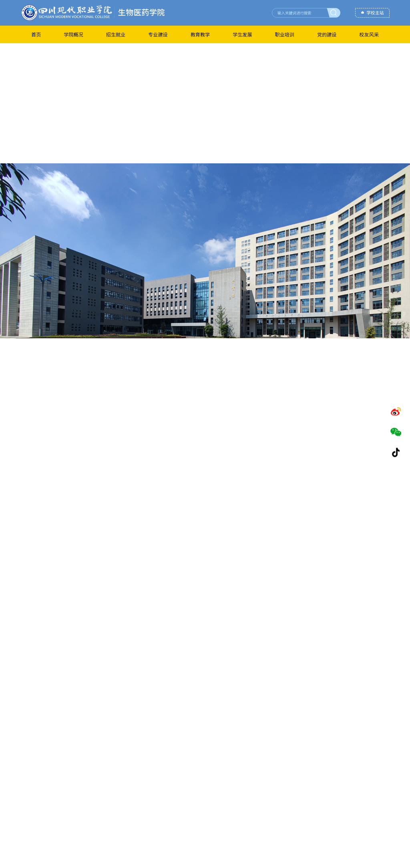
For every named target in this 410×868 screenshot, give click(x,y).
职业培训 (285, 34)
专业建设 (158, 34)
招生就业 (116, 34)
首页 (36, 34)
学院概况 (73, 34)
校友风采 (369, 34)
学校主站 (375, 13)
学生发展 (242, 34)
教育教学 (200, 34)
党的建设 (327, 34)
